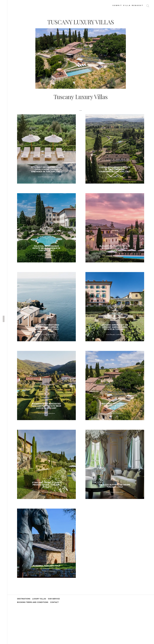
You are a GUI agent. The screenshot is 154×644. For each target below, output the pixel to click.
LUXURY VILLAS (39, 599)
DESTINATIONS (24, 599)
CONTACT (54, 602)
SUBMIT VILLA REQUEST (128, 6)
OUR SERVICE (54, 599)
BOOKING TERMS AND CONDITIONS (33, 602)
